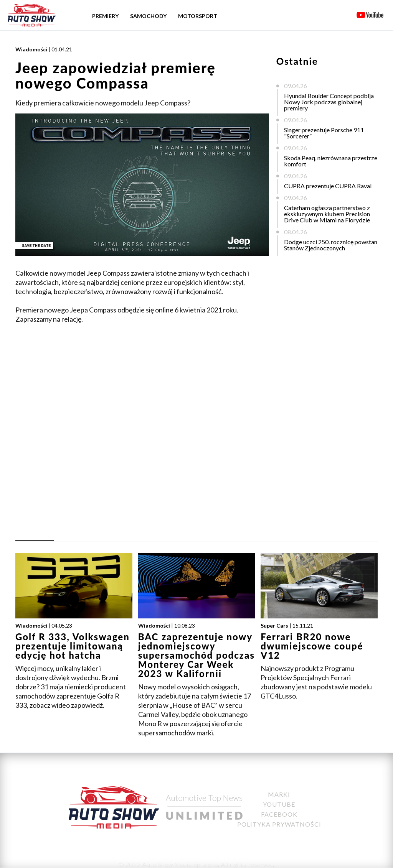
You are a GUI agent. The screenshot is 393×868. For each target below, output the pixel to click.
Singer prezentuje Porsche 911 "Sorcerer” (324, 133)
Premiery (105, 16)
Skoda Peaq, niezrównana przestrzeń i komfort (334, 161)
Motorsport (198, 16)
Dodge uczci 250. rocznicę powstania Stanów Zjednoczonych (333, 245)
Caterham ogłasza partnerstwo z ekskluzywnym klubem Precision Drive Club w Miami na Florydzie (327, 214)
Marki (279, 794)
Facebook (279, 814)
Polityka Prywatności (279, 824)
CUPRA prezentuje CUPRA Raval (328, 186)
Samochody (148, 16)
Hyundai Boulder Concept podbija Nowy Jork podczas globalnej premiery (329, 102)
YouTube (279, 804)
